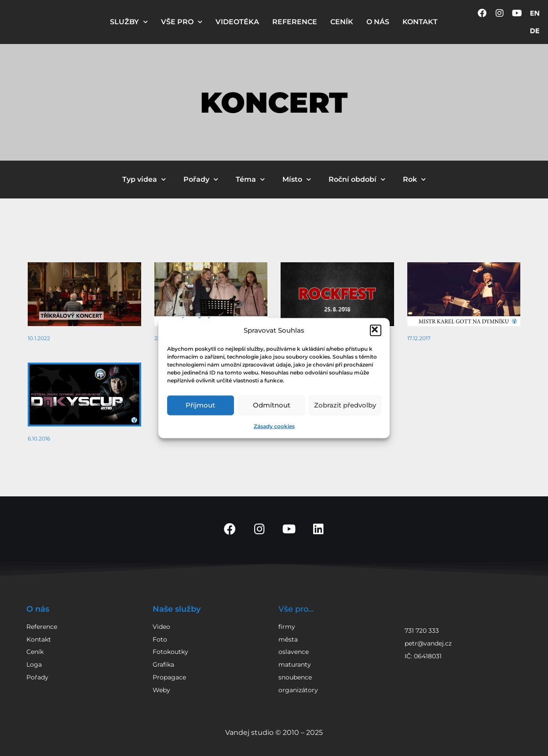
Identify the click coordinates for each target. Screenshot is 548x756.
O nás (38, 609)
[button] (376, 330)
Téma (250, 179)
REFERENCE (295, 22)
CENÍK (342, 22)
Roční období (357, 179)
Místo (297, 179)
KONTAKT (420, 22)
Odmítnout (272, 405)
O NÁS (378, 22)
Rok (414, 179)
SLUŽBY (129, 22)
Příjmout (200, 405)
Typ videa (144, 179)
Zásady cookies (274, 426)
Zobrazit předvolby (345, 405)
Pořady (201, 179)
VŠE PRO (182, 22)
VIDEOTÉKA (237, 22)
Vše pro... (296, 609)
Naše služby (177, 609)
